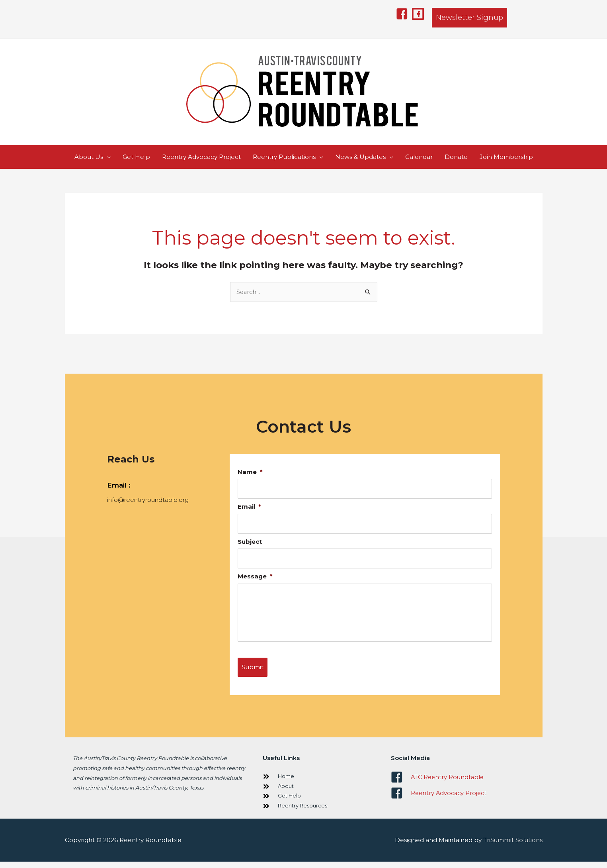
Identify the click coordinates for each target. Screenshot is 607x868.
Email (249, 507)
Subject (250, 542)
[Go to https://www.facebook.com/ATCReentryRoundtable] (463, 784)
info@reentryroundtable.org (148, 500)
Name (250, 472)
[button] (402, 14)
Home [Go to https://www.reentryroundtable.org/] (286, 782)
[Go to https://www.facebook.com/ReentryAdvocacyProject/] (463, 799)
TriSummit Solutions (512, 846)
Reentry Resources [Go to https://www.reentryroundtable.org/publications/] (303, 812)
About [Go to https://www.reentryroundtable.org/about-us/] (286, 792)
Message (255, 577)
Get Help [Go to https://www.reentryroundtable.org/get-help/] (289, 802)
